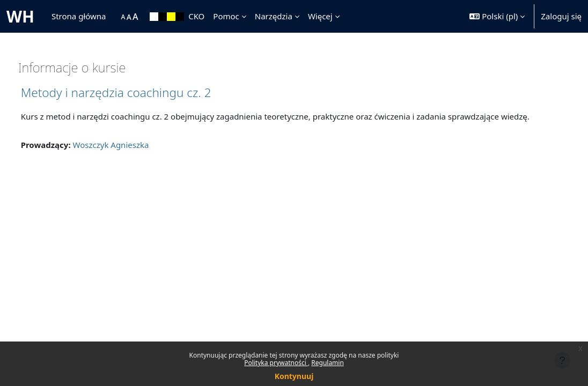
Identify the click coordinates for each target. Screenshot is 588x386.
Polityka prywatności (276, 363)
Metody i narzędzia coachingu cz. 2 (136, 92)
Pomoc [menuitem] (226, 16)
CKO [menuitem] (196, 16)
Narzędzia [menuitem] (274, 16)
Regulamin (328, 363)
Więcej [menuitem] (320, 16)
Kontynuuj (294, 376)
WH (20, 16)
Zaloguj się (561, 16)
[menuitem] (116, 17)
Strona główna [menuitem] (79, 16)
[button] (497, 16)
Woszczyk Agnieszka (131, 157)
